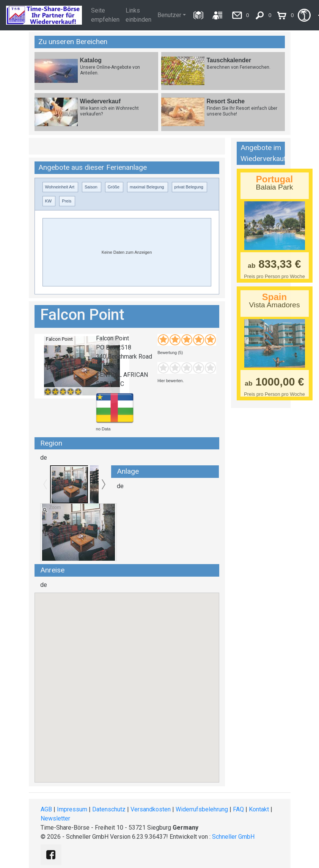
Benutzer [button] (169, 15)
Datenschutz (109, 809)
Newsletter (55, 818)
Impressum (72, 809)
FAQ (238, 809)
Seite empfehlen (105, 15)
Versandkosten (151, 809)
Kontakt (259, 809)
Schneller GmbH (233, 837)
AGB (46, 809)
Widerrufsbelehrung (202, 809)
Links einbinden (138, 15)
